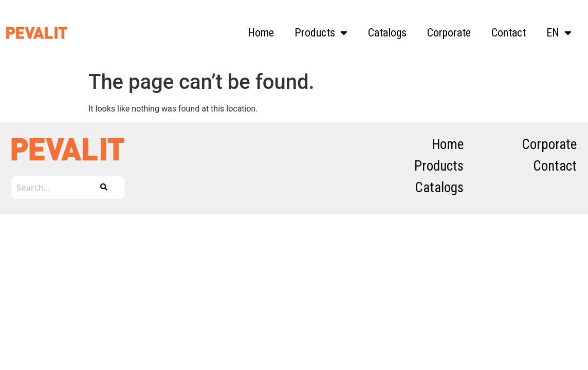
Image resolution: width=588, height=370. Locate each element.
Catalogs (387, 33)
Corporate (449, 33)
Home (261, 33)
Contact (509, 33)
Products (321, 33)
